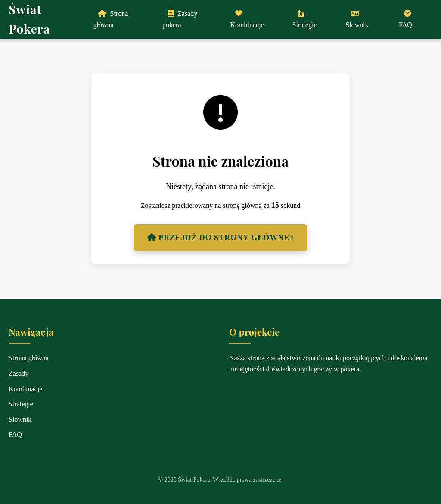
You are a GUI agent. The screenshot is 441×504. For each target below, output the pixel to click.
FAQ (405, 19)
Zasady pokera (180, 19)
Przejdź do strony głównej (220, 238)
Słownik (357, 19)
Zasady (19, 373)
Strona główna (110, 19)
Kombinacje (247, 19)
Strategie (305, 19)
